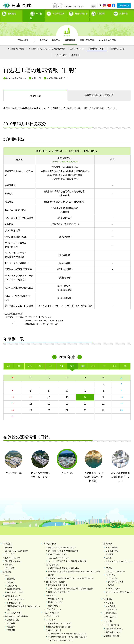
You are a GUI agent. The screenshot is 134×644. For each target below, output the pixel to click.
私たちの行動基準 (13, 553)
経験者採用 (111, 601)
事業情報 (34, 13)
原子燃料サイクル (116, 577)
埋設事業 (56, 35)
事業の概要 (23, 35)
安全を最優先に (53, 560)
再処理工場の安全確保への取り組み (63, 563)
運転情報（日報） (97, 44)
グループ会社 (11, 563)
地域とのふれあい (56, 598)
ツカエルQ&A (114, 584)
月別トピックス (77, 44)
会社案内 (12, 13)
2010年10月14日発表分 (16, 74)
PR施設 (109, 563)
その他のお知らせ (53, 626)
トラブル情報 (61, 51)
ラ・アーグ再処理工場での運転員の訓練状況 (67, 557)
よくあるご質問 (14, 608)
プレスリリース (53, 612)
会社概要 (9, 543)
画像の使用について (114, 624)
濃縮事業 (43, 35)
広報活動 (101, 13)
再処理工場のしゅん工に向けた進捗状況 (47, 44)
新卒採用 (110, 598)
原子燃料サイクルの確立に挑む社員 (63, 546)
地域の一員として (56, 594)
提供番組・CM (112, 546)
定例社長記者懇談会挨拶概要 (58, 622)
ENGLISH (68, 7)
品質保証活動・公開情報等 (16, 612)
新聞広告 (110, 550)
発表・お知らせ (51, 608)
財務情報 (9, 560)
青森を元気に (54, 601)
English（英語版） (112, 631)
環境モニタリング (13, 591)
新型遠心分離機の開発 (58, 581)
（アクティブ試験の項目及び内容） (65, 157)
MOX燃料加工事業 (107, 35)
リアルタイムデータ (16, 595)
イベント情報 (111, 543)
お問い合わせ (110, 613)
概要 (7, 571)
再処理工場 (35, 91)
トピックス (51, 615)
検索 (93, 7)
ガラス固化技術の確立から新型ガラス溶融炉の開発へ (71, 584)
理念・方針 (10, 550)
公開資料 (11, 619)
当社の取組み (59, 13)
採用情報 (123, 13)
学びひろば (111, 570)
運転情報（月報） (118, 44)
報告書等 (11, 622)
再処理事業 (70, 35)
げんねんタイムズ (53, 604)
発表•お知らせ (81, 13)
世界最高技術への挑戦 (55, 577)
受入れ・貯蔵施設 (99, 91)
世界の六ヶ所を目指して (59, 587)
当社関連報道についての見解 (58, 619)
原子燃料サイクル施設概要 (16, 546)
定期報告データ (14, 598)
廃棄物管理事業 (87, 35)
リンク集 (108, 616)
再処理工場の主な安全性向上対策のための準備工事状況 (70, 574)
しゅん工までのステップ (59, 553)
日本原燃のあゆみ (13, 557)
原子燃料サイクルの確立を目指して (61, 543)
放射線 (111, 581)
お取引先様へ (124, 6)
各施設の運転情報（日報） (58, 74)
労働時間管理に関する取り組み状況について (67, 629)
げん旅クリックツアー (115, 567)
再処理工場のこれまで (58, 550)
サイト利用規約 (111, 620)
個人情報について (113, 627)
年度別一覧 (36, 74)
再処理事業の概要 (16, 44)
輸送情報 (75, 51)
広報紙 (109, 553)
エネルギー (113, 574)
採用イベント (111, 605)
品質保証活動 (13, 615)
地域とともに (52, 591)
